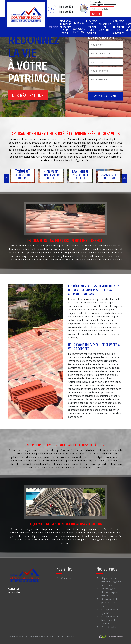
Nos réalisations (28, 95)
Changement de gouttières (105, 27)
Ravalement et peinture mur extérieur (92, 27)
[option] (22, 177)
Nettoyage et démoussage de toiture (79, 27)
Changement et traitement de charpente (119, 27)
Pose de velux (109, 628)
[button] (6, 179)
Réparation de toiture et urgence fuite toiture (65, 27)
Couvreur (54, 27)
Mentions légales (44, 637)
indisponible (66, 6)
